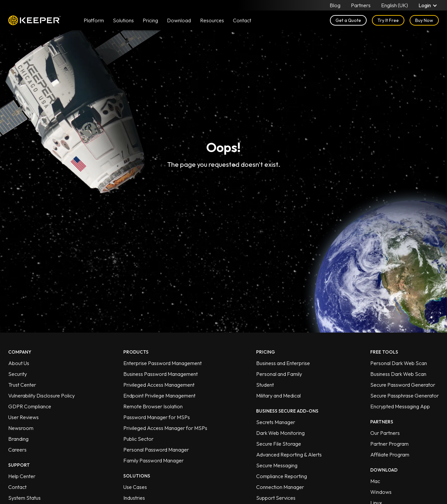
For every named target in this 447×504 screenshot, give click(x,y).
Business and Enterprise (283, 363)
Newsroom (21, 428)
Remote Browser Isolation (153, 406)
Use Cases (135, 487)
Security (18, 374)
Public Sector (138, 439)
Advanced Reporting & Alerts (289, 455)
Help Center (22, 476)
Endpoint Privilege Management (159, 396)
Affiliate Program (390, 455)
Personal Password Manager (156, 450)
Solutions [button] (123, 20)
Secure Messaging (277, 465)
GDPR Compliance (30, 406)
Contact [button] (242, 20)
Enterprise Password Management (163, 363)
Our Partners (385, 433)
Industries (134, 498)
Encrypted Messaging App (400, 406)
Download (179, 20)
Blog (335, 5)
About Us (19, 363)
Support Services (276, 498)
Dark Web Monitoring (280, 433)
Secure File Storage (279, 444)
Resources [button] (212, 20)
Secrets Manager (276, 422)
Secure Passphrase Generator (405, 396)
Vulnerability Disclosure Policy (41, 396)
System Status (24, 498)
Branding (18, 439)
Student (265, 385)
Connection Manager (280, 487)
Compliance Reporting (282, 476)
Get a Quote (348, 20)
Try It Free (388, 20)
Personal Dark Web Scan (399, 363)
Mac (375, 481)
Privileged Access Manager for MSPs (165, 428)
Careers (17, 450)
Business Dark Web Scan (398, 374)
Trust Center (22, 385)
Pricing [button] (150, 20)
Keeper (34, 20)
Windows (381, 492)
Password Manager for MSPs (157, 417)
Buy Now (424, 20)
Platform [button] (94, 20)
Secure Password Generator (403, 385)
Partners (361, 5)
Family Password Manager (153, 460)
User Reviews (23, 417)
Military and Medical (278, 396)
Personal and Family (279, 374)
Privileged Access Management (159, 385)
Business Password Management (161, 374)
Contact (17, 487)
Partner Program (389, 444)
